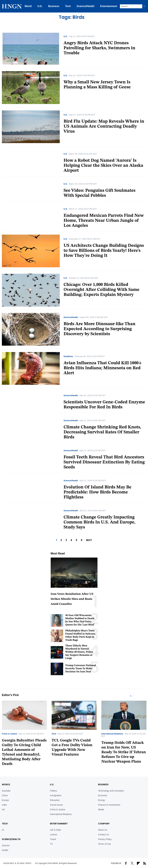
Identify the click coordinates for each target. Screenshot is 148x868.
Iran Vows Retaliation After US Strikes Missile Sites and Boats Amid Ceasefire (72, 599)
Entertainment (109, 6)
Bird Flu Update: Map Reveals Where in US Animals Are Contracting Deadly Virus (104, 127)
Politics (53, 791)
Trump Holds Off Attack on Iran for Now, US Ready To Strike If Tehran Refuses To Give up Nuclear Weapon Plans (124, 752)
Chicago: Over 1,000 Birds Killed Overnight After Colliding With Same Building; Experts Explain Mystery (101, 290)
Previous (138, 696)
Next (144, 696)
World (28, 6)
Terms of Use (104, 844)
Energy (102, 800)
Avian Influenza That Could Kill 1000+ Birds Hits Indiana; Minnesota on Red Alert (103, 368)
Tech (68, 6)
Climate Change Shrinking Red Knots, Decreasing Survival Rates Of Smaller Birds (102, 432)
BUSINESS (103, 784)
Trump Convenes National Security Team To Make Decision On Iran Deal (81, 669)
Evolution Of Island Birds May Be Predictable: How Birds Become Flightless (97, 492)
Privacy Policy (105, 839)
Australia (6, 791)
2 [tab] (133, 696)
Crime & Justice (10, 734)
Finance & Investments (109, 805)
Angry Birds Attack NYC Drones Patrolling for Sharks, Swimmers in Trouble (99, 48)
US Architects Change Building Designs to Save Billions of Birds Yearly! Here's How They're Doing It (104, 251)
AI (3, 830)
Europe (5, 800)
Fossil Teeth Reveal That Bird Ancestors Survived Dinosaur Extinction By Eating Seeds (104, 462)
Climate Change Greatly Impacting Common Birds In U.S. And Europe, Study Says (99, 522)
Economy (103, 795)
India (4, 805)
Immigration (56, 795)
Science (6, 845)
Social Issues (56, 805)
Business (54, 6)
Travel (53, 839)
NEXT (89, 540)
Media (101, 810)
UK (3, 810)
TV (51, 844)
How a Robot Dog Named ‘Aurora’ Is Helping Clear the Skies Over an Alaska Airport (103, 166)
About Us (103, 830)
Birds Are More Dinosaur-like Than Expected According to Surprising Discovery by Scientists (99, 329)
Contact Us (103, 835)
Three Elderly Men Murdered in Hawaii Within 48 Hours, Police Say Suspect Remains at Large (79, 652)
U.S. (40, 6)
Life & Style (55, 830)
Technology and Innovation (111, 791)
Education (55, 800)
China (5, 795)
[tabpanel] (74, 730)
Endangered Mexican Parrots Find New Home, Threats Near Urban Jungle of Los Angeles (104, 221)
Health (5, 850)
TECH (5, 824)
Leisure (53, 835)
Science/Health (85, 6)
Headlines (68, 356)
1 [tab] (131, 696)
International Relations (112, 734)
